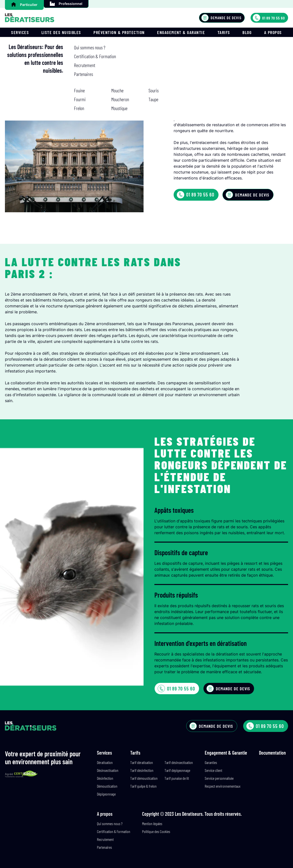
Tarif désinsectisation (179, 762)
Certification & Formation (114, 831)
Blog (247, 32)
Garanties (211, 762)
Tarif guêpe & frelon (143, 786)
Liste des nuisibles (61, 32)
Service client (213, 770)
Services (20, 32)
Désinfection (105, 778)
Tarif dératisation (142, 762)
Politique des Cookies (156, 831)
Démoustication (107, 786)
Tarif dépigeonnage (177, 770)
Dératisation (105, 762)
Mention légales (152, 824)
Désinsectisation (108, 770)
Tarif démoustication (144, 778)
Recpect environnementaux (223, 786)
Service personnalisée (219, 778)
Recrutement (105, 839)
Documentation (272, 753)
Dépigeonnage (106, 794)
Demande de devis (221, 18)
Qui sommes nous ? (110, 824)
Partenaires (104, 847)
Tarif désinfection (142, 770)
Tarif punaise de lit (177, 778)
